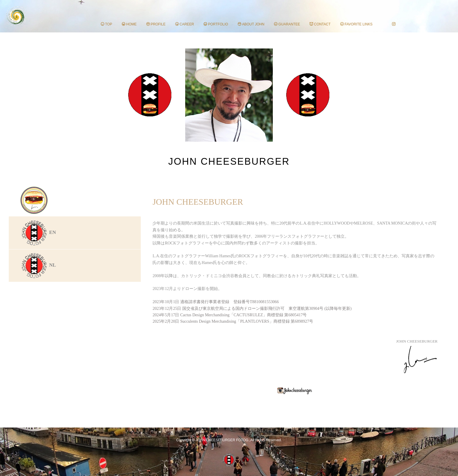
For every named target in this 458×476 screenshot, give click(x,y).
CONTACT (320, 24)
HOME (129, 24)
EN (38, 232)
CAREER (185, 24)
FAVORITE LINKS (356, 24)
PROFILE (156, 24)
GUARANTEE (287, 24)
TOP (106, 24)
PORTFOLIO (216, 24)
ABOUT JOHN (251, 24)
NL (38, 265)
